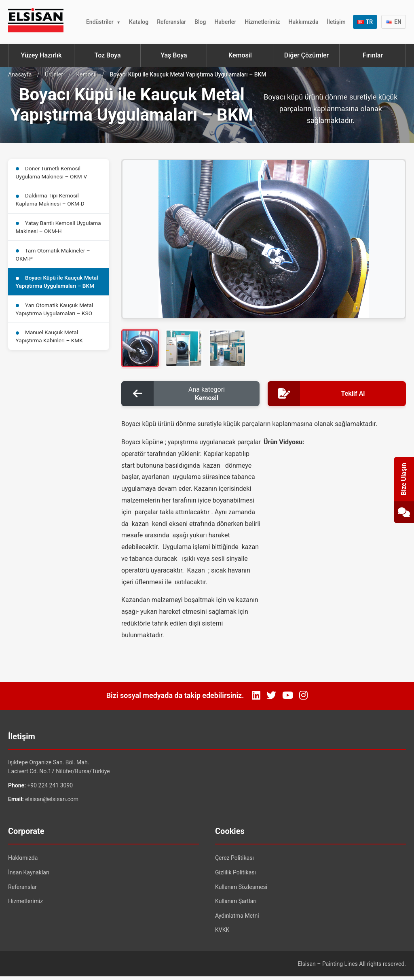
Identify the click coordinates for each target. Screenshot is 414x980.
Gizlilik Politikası (236, 876)
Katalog (139, 22)
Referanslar (171, 22)
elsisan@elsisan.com (52, 802)
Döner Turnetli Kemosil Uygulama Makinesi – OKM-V (53, 173)
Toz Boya (107, 55)
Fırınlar (373, 55)
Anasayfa (20, 74)
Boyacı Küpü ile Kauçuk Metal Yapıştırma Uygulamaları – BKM (58, 288)
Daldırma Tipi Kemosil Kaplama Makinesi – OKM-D (52, 202)
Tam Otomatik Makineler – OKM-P (54, 259)
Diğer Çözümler (306, 55)
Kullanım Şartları (236, 904)
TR (365, 22)
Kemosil (240, 55)
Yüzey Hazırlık (41, 55)
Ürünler (54, 74)
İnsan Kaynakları (29, 876)
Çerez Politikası (234, 861)
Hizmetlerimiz (262, 22)
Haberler (225, 22)
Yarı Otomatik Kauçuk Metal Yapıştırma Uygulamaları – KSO (56, 317)
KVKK (222, 933)
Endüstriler (100, 22)
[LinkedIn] (256, 699)
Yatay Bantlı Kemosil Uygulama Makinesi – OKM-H (53, 230)
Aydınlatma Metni (237, 919)
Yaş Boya (174, 55)
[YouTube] (288, 699)
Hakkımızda (303, 22)
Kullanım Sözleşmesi (241, 890)
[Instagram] (303, 699)
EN (394, 22)
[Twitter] (271, 699)
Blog (200, 22)
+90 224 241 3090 (50, 789)
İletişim (336, 22)
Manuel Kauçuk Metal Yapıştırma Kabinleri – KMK (51, 345)
